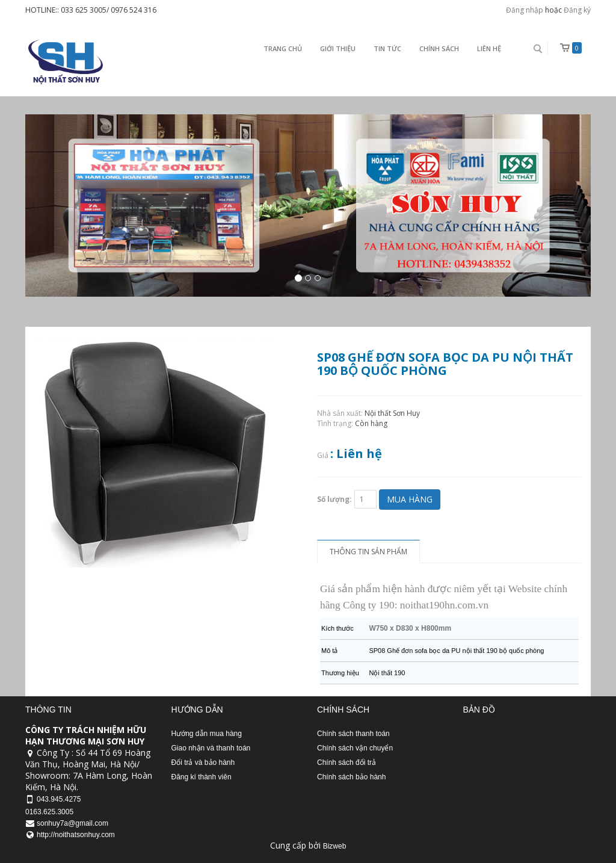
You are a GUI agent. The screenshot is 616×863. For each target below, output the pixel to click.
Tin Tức (387, 48)
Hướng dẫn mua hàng (207, 734)
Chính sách (439, 48)
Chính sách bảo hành (351, 777)
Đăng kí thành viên (202, 777)
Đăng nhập (525, 10)
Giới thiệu (338, 48)
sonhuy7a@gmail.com (72, 823)
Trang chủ (283, 48)
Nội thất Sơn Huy (392, 413)
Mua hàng (410, 499)
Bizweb (335, 846)
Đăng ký (577, 10)
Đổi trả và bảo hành (203, 762)
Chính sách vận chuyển (355, 748)
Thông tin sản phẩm (368, 552)
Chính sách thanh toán (353, 734)
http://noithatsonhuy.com (76, 835)
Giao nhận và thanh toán (211, 748)
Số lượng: (334, 499)
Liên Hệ (489, 48)
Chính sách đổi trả (346, 762)
